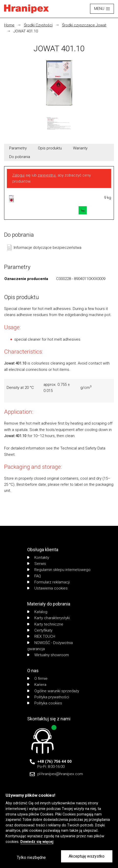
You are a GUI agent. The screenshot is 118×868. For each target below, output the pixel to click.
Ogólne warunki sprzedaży (53, 691)
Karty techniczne (45, 624)
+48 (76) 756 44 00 (55, 761)
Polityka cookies (45, 703)
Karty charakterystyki (48, 618)
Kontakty (38, 558)
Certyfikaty (40, 630)
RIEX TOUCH (41, 636)
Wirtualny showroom (48, 655)
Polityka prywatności (48, 697)
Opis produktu (50, 148)
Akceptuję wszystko (87, 856)
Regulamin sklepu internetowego (59, 570)
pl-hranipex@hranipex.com (60, 774)
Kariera (37, 685)
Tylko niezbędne (31, 857)
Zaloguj (18, 175)
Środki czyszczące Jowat (84, 25)
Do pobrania (20, 157)
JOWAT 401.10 (26, 31)
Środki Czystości (38, 25)
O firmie (37, 679)
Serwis (37, 564)
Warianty (80, 148)
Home (9, 25)
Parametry (18, 148)
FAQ (34, 576)
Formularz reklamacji (48, 582)
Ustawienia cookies (47, 588)
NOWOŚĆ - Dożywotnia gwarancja (50, 646)
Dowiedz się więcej (37, 842)
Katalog (37, 612)
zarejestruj (47, 175)
